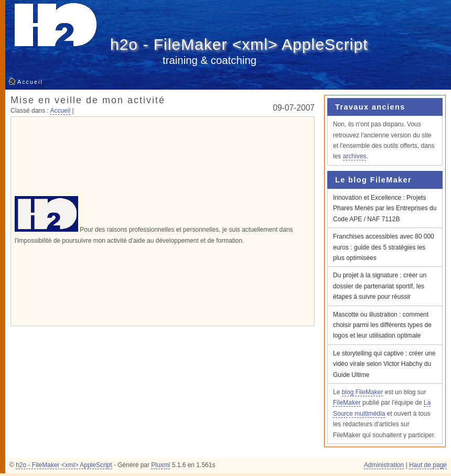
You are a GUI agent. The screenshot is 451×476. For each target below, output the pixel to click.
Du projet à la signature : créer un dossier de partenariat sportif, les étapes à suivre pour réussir (380, 286)
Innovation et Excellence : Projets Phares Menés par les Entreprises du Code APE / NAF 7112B (385, 208)
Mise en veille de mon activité (88, 100)
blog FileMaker (363, 392)
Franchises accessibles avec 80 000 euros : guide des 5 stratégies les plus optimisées (384, 247)
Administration (384, 465)
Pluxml (160, 465)
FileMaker (347, 403)
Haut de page (428, 465)
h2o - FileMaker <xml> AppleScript (239, 44)
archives (355, 156)
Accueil (30, 82)
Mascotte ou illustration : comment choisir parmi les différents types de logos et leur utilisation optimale (382, 325)
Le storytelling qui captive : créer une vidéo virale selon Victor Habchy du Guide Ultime (384, 364)
